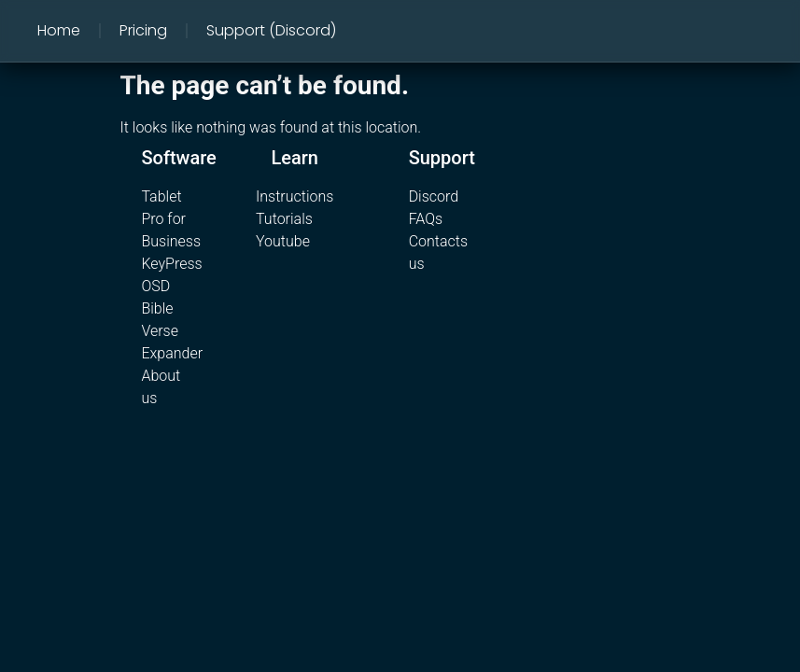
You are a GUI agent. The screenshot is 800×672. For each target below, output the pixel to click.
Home (59, 30)
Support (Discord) (271, 30)
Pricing (143, 30)
